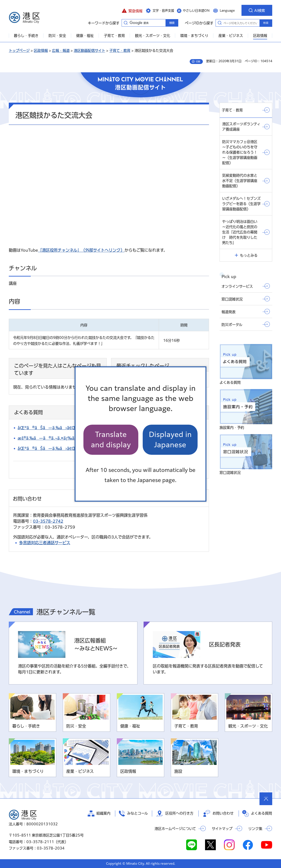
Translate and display (111, 439)
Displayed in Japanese (170, 439)
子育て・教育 (120, 51)
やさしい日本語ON (196, 11)
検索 (266, 23)
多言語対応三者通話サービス (45, 543)
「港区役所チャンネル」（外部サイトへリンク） (81, 250)
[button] (132, 10)
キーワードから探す (126, 23)
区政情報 (41, 51)
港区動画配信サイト (89, 51)
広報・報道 (61, 51)
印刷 (198, 62)
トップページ (19, 51)
